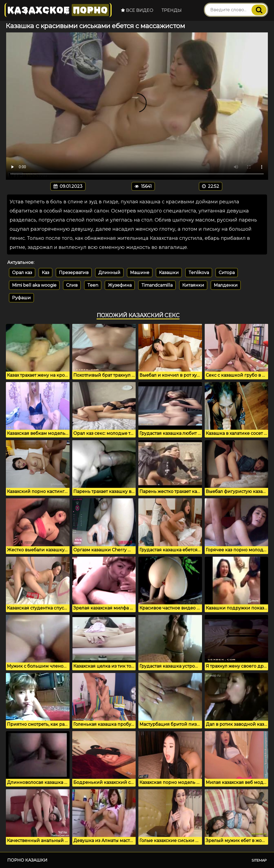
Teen (93, 285)
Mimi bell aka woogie (34, 285)
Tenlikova (199, 273)
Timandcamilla (157, 285)
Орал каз (22, 273)
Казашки (169, 273)
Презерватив (74, 273)
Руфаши (21, 298)
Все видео (137, 10)
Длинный (109, 273)
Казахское (58, 10)
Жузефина (120, 285)
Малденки (226, 285)
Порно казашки (27, 860)
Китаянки (193, 285)
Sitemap (259, 860)
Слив (72, 285)
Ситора (227, 273)
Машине (140, 273)
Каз (45, 273)
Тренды (172, 10)
